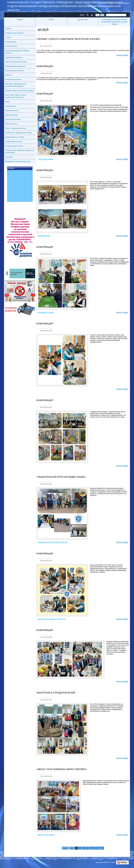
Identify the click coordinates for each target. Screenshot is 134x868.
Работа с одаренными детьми (15, 128)
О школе (8, 37)
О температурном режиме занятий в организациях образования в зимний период (114, 22)
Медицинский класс (12, 111)
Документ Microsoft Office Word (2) (53, 542)
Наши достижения (11, 115)
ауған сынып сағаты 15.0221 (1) (52, 619)
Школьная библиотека (13, 119)
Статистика (9, 157)
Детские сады (83, 20)
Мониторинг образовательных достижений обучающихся (16, 85)
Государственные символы (14, 33)
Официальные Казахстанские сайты (18, 161)
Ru (102, 15)
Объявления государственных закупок (18, 133)
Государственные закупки (14, 146)
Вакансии (8, 75)
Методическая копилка (13, 79)
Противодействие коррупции (15, 66)
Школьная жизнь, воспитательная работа (20, 91)
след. (92, 848)
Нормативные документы (14, 57)
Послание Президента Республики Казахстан (17, 52)
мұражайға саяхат (46, 312)
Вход (82, 15)
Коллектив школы (11, 46)
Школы (51, 19)
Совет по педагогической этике (16, 62)
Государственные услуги (14, 142)
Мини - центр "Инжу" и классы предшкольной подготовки (16, 96)
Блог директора (11, 42)
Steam (7, 102)
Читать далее (122, 55)
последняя (99, 848)
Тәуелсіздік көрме (45, 159)
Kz (98, 15)
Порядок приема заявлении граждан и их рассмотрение (19, 152)
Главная (20, 20)
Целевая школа (11, 106)
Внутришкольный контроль (14, 71)
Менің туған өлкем (46, 835)
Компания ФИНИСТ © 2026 (106, 862)
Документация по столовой (15, 137)
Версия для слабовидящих (116, 3)
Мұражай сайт (44, 236)
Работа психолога (11, 124)
